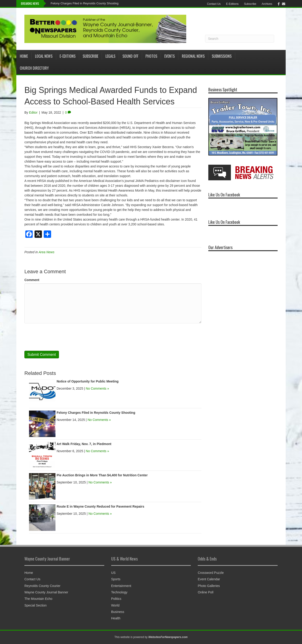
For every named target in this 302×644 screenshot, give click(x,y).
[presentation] (59, 337)
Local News (44, 56)
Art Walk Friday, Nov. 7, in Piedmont (84, 444)
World (115, 605)
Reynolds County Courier (42, 586)
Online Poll (206, 592)
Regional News (193, 56)
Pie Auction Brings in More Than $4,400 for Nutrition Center (102, 475)
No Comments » (97, 388)
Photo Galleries (209, 586)
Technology (119, 592)
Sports (116, 579)
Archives (267, 4)
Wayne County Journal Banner (46, 592)
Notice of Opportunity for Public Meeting (88, 381)
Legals (110, 56)
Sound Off (130, 56)
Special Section (36, 605)
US (113, 573)
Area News (46, 252)
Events (170, 56)
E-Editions (232, 4)
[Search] (240, 39)
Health (116, 618)
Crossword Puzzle (211, 573)
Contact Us (214, 4)
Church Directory (34, 68)
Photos (151, 56)
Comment (32, 280)
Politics (116, 599)
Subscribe (250, 4)
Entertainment (121, 586)
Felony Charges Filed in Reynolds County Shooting (85, 3)
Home (24, 56)
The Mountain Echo (38, 599)
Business (118, 612)
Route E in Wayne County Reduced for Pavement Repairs (101, 506)
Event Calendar (209, 579)
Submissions (222, 56)
